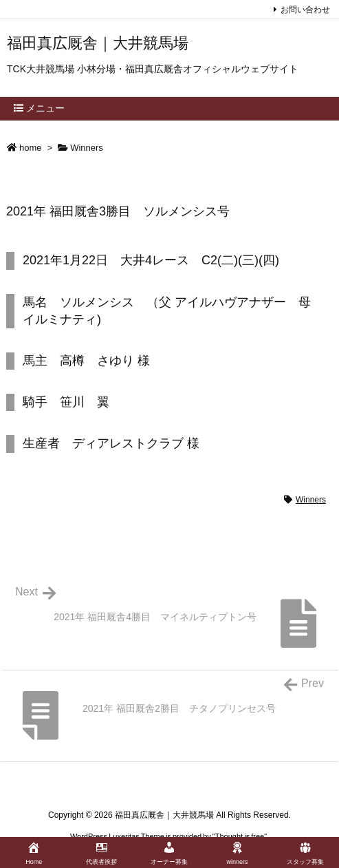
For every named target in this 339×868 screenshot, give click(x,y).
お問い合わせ (305, 10)
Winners (87, 148)
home (31, 148)
